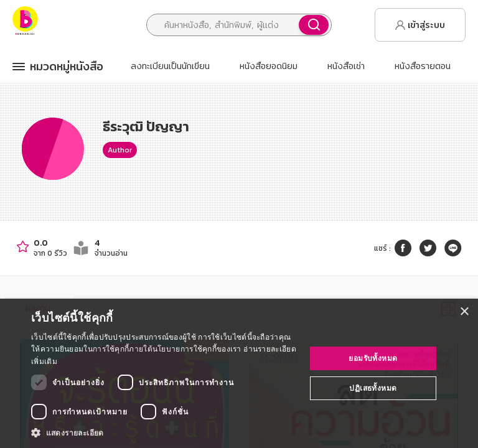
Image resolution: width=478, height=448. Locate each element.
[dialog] (239, 373)
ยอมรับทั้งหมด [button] (373, 358)
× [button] (464, 312)
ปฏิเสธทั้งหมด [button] (373, 388)
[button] (164, 432)
